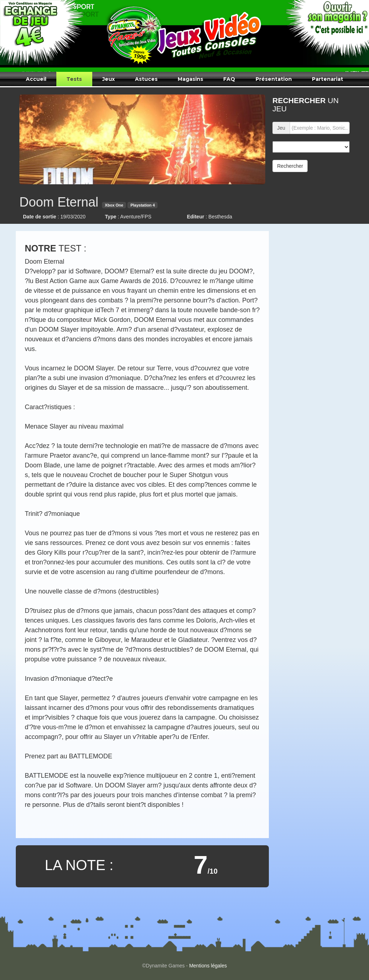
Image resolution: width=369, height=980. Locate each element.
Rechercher (290, 166)
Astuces (146, 79)
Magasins (190, 79)
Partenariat (328, 79)
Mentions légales (208, 966)
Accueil (36, 79)
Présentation (274, 79)
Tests (74, 79)
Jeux (109, 79)
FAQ (229, 79)
